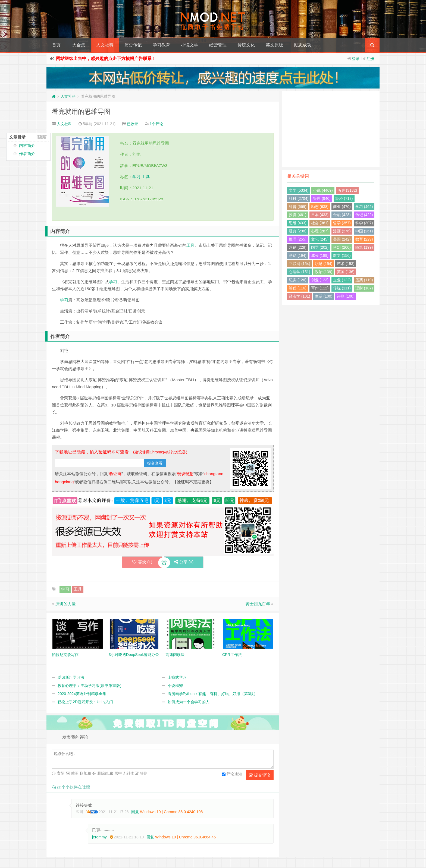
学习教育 (161, 45)
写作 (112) (320, 288)
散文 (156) (342, 255)
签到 (143, 773)
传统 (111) (342, 288)
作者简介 (27, 154)
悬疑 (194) (298, 255)
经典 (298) (298, 231)
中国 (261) (364, 231)
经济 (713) (344, 198)
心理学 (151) (300, 272)
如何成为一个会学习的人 (189, 702)
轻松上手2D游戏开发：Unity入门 (85, 702)
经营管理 (218, 45)
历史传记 (133, 45)
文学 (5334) (299, 190)
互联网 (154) (300, 264)
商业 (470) (342, 207)
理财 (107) (364, 288)
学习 (136, 177)
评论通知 (232, 774)
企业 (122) (342, 280)
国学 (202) (320, 247)
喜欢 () (141, 562)
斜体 (130, 773)
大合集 (79, 45)
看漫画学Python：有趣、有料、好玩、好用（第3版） (213, 694)
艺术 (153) (346, 264)
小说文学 (190, 45)
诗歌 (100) (346, 296)
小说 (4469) (323, 190)
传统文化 (246, 45)
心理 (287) (320, 231)
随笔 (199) (364, 247)
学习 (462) (364, 207)
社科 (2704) (299, 198)
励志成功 (303, 45)
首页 (56, 45)
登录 (356, 59)
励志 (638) (320, 207)
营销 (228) (298, 247)
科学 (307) (364, 223)
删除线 (102, 773)
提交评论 (260, 775)
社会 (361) (320, 223)
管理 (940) (322, 198)
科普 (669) (298, 207)
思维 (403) (298, 223)
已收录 (133, 124)
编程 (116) (298, 288)
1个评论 (156, 124)
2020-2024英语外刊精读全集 (82, 694)
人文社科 (105, 45)
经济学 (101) (300, 296)
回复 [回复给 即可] (135, 812)
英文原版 (274, 45)
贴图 (74, 773)
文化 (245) (320, 239)
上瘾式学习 (177, 678)
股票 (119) (364, 280)
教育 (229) (364, 239)
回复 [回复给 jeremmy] (150, 837)
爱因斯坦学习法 (71, 678)
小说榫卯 (175, 686)
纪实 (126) (298, 280)
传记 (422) (364, 215)
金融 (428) (342, 215)
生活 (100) (324, 296)
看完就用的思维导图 (81, 111)
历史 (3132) (347, 190)
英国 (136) (346, 272)
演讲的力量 (66, 604)
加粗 (87, 773)
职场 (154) (324, 264)
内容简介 (27, 145)
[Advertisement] (331, 129)
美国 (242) (342, 239)
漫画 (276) (342, 231)
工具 (146, 177)
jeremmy (99, 837)
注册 (370, 59)
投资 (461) (298, 215)
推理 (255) (298, 239)
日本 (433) (320, 215)
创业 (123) (320, 280)
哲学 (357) (342, 223)
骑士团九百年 (258, 604)
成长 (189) (320, 255)
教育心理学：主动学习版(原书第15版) (90, 686)
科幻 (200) (342, 247)
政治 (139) (324, 272)
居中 (118, 773)
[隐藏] (42, 137)
